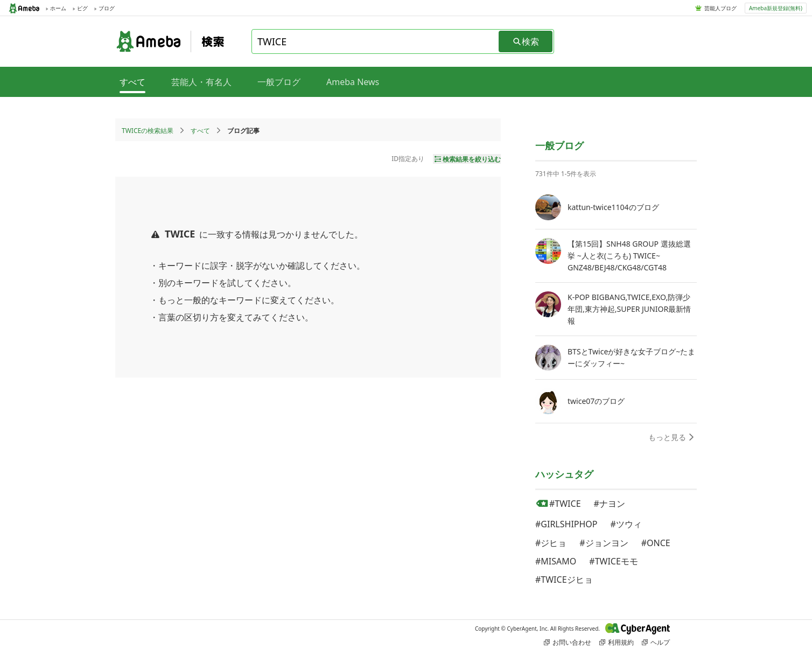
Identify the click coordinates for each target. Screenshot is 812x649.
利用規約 (617, 642)
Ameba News (353, 82)
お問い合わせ (568, 642)
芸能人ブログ (720, 8)
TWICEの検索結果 (148, 131)
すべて (200, 131)
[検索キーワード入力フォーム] (376, 41)
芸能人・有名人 (201, 82)
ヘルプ (656, 642)
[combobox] (376, 41)
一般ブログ (279, 82)
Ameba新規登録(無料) (776, 8)
